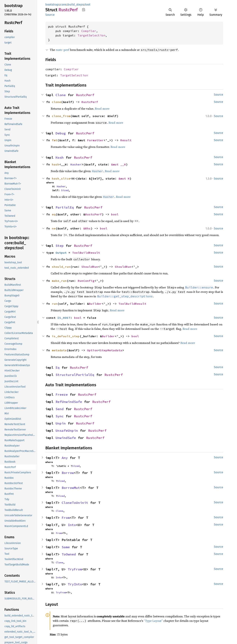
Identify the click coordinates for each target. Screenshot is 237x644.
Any (65, 458)
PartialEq (65, 207)
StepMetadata (111, 350)
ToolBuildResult (86, 253)
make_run (59, 281)
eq (54, 214)
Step (60, 246)
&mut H (124, 178)
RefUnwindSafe (69, 402)
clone (56, 102)
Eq (58, 367)
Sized (65, 190)
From (66, 518)
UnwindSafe (66, 438)
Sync (60, 416)
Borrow (68, 473)
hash (56, 164)
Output (61, 253)
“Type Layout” (153, 621)
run (55, 304)
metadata (59, 350)
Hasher (76, 164)
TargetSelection (91, 35)
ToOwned (69, 554)
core (63, 5)
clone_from (61, 116)
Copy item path (84, 10)
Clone (61, 95)
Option (93, 350)
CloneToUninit (75, 503)
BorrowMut (71, 488)
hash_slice (61, 178)
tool (88, 5)
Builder (95, 304)
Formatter (95, 140)
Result (126, 140)
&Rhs (87, 228)
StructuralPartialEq (75, 375)
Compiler (89, 31)
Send (60, 409)
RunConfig (86, 281)
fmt (55, 140)
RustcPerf (85, 95)
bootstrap (52, 5)
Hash (60, 157)
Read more (102, 109)
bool (115, 214)
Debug (61, 133)
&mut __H (118, 164)
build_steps (76, 5)
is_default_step (66, 336)
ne (54, 228)
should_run (61, 267)
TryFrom (75, 569)
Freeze (62, 394)
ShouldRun (90, 267)
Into (72, 525)
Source (50, 15)
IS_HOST (64, 318)
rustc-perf (62, 50)
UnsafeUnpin (67, 431)
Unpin (61, 423)
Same (66, 547)
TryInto (75, 584)
